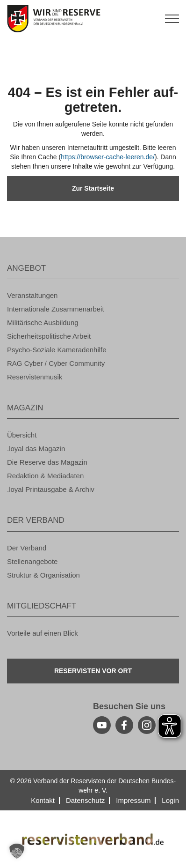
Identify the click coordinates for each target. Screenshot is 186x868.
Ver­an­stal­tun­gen (32, 295)
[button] (17, 851)
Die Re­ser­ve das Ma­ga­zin (47, 462)
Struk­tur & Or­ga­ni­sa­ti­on (43, 575)
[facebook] (124, 725)
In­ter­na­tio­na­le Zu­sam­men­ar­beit (56, 309)
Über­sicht (22, 435)
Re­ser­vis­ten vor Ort (93, 671)
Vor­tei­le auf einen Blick (43, 633)
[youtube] (102, 725)
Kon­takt (43, 800)
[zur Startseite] (93, 19)
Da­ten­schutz (85, 800)
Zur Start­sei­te (93, 188)
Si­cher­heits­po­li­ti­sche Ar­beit (49, 336)
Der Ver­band (27, 548)
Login (170, 800)
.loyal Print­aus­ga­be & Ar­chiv (51, 489)
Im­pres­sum (133, 800)
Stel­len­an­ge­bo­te (32, 561)
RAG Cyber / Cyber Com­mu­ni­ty (56, 363)
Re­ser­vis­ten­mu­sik (35, 377)
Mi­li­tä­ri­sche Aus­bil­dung (43, 323)
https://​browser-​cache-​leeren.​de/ (108, 157)
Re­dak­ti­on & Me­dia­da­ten (45, 476)
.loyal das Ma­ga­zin (36, 449)
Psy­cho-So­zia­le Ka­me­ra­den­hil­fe (57, 350)
